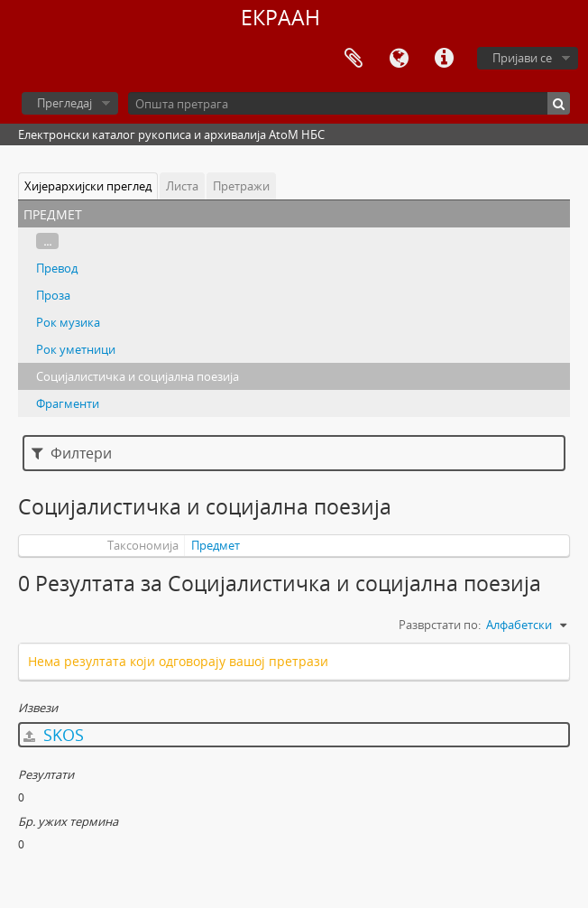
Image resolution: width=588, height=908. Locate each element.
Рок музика (68, 322)
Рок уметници (76, 349)
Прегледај (64, 103)
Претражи (241, 186)
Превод (57, 268)
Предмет (216, 545)
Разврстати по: (440, 625)
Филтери (72, 453)
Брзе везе (444, 59)
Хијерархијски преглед (88, 186)
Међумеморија (354, 59)
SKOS (54, 735)
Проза (53, 295)
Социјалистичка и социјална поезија (138, 376)
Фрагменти (68, 403)
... (47, 241)
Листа (182, 186)
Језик (399, 59)
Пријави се (522, 58)
